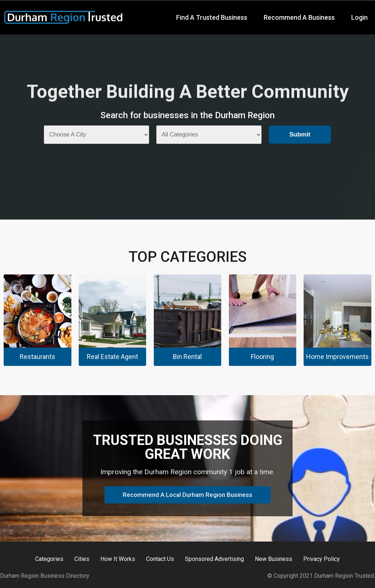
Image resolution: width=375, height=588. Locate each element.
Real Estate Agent (112, 357)
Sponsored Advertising (214, 559)
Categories (49, 559)
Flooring (262, 357)
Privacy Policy (322, 559)
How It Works (118, 559)
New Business (274, 559)
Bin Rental (187, 357)
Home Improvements (337, 357)
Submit (300, 134)
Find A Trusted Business (212, 17)
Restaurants (38, 357)
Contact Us (160, 559)
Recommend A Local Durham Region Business (187, 495)
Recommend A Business (299, 17)
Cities (82, 559)
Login (359, 17)
